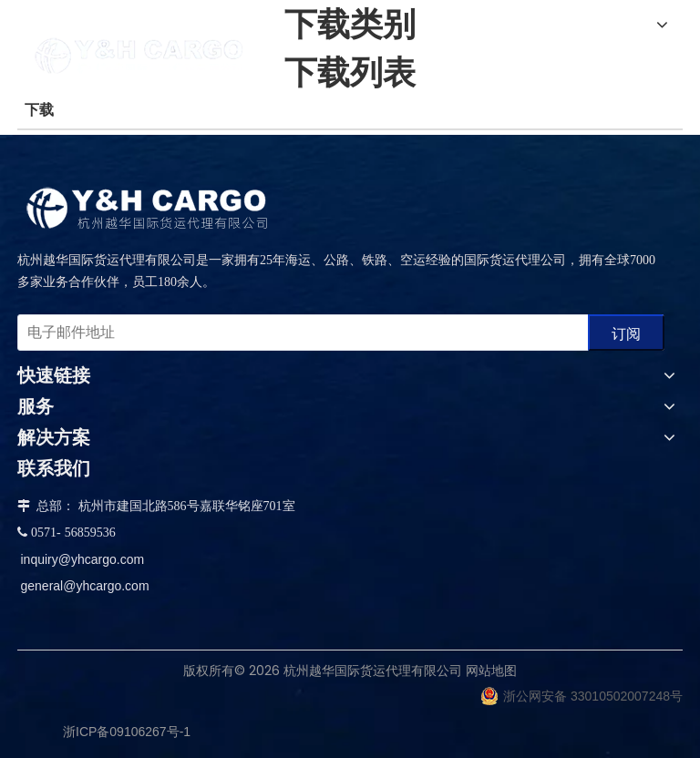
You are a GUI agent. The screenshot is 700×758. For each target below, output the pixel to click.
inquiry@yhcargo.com (83, 559)
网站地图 (491, 671)
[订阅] (626, 333)
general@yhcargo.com (85, 586)
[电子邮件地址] (299, 333)
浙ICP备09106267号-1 (127, 732)
